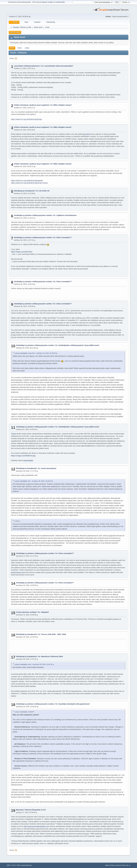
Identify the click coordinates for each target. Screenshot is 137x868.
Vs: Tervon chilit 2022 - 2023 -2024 (52, 634)
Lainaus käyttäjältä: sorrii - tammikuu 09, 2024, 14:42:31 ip (34, 664)
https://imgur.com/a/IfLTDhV (22, 252)
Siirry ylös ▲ (126, 865)
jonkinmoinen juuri (18, 572)
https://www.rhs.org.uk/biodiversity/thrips (27, 119)
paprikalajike (28, 460)
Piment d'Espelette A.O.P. (35, 810)
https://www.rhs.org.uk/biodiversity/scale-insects (29, 183)
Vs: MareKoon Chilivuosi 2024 (50, 656)
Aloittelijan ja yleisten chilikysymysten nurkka (33, 215)
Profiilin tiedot (15, 32)
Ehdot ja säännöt (116, 865)
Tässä (13, 434)
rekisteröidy (60, 2)
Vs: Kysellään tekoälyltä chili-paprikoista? (73, 704)
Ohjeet (107, 865)
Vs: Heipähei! (43, 612)
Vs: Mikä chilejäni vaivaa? (61, 105)
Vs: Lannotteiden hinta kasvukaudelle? (57, 66)
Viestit (12, 48)
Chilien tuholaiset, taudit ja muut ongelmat (31, 105)
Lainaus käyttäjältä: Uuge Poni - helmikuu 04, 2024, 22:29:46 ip (36, 353)
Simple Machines (27, 865)
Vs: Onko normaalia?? (62, 237)
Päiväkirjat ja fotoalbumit (24, 191)
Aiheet (20, 48)
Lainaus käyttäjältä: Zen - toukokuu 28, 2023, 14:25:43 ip (34, 481)
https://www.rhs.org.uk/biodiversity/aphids (27, 180)
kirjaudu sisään (47, 2)
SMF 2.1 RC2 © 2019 (14, 865)
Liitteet (27, 48)
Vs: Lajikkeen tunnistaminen (65, 215)
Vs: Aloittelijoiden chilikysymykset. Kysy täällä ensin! (77, 345)
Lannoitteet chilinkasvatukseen (27, 66)
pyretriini (87, 134)
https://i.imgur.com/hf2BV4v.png (23, 456)
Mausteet (20, 810)
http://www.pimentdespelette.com (36, 826)
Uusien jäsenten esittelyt (26, 612)
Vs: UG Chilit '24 (43, 191)
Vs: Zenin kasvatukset (47, 468)
